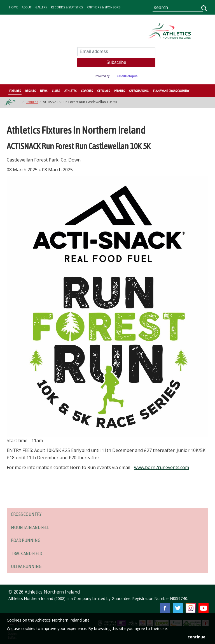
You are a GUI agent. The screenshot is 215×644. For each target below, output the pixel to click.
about (27, 7)
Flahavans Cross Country (171, 91)
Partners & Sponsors (104, 7)
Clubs (56, 91)
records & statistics (67, 7)
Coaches (87, 91)
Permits (119, 91)
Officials (103, 91)
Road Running (27, 540)
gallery (41, 7)
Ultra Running (28, 566)
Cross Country (28, 514)
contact (39, 21)
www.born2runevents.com (162, 467)
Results (30, 91)
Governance (19, 21)
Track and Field (29, 553)
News (44, 91)
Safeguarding (139, 91)
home (13, 7)
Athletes (70, 91)
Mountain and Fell (32, 527)
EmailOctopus (127, 76)
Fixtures (15, 91)
